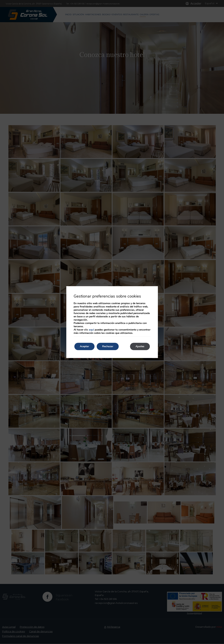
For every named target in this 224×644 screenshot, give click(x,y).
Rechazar (108, 346)
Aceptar (84, 346)
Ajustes (140, 346)
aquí (91, 330)
